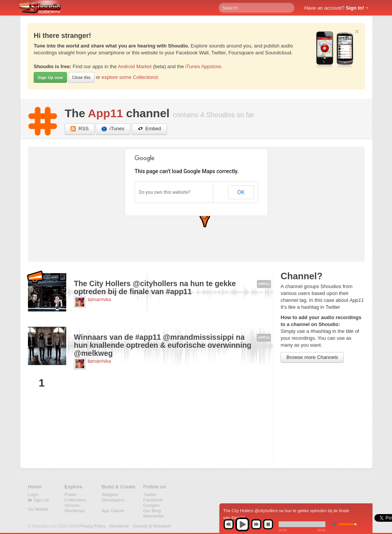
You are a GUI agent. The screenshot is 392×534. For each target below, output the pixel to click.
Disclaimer (119, 526)
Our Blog (152, 510)
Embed (149, 129)
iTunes (113, 129)
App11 (106, 113)
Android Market (135, 66)
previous (229, 524)
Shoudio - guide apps (44, 8)
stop (268, 524)
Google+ (152, 505)
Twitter (150, 494)
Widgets (109, 494)
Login (33, 494)
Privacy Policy (92, 526)
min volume (335, 524)
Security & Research (152, 526)
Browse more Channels (312, 357)
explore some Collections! (130, 77)
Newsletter (154, 516)
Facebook (153, 500)
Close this (81, 77)
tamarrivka (99, 299)
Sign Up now (50, 77)
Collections (75, 500)
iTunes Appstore (203, 66)
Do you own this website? (165, 192)
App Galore (113, 510)
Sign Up (41, 500)
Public (70, 494)
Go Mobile (38, 509)
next (256, 524)
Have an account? (334, 8)
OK (241, 192)
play (242, 524)
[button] (205, 219)
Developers (113, 500)
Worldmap (74, 510)
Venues (72, 505)
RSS (80, 129)
